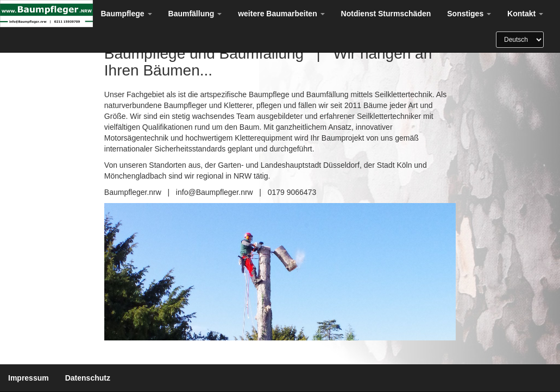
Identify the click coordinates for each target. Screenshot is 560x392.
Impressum (29, 378)
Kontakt (525, 14)
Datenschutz (88, 378)
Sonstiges (469, 14)
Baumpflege (127, 14)
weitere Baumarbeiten (281, 14)
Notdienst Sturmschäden (386, 14)
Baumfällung (195, 14)
